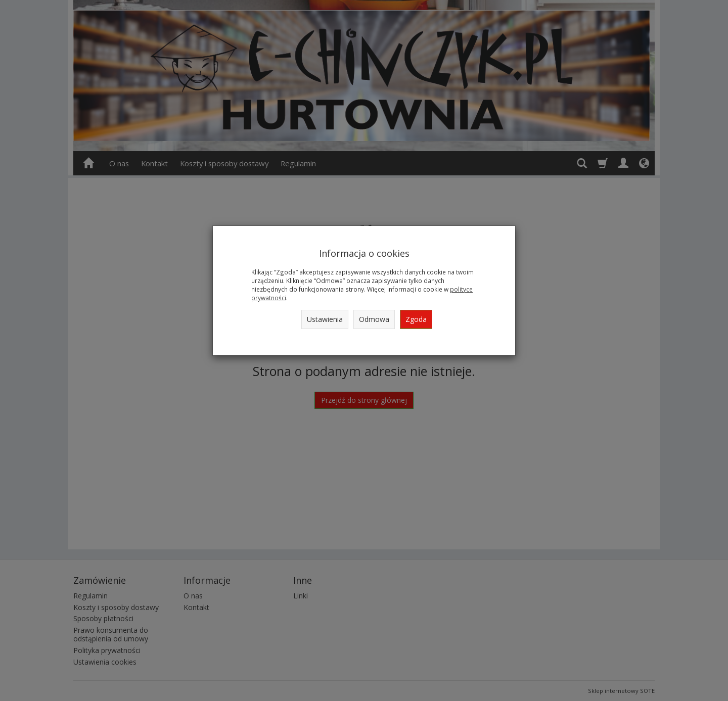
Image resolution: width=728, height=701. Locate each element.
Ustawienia (325, 319)
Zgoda (416, 319)
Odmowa (374, 319)
